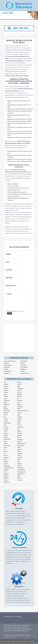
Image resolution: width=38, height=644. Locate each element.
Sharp (19, 447)
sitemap (19, 616)
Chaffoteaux (7, 423)
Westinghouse (21, 472)
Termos (23, 371)
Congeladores (8, 371)
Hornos (22, 363)
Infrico (19, 392)
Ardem (6, 392)
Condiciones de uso (10, 616)
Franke (6, 462)
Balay (5, 403)
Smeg (19, 451)
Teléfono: (9, 270)
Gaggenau (7, 466)
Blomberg (7, 411)
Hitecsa (6, 478)
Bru (5, 417)
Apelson (6, 390)
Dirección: (9, 278)
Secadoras (23, 369)
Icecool (19, 384)
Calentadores (8, 365)
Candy (6, 419)
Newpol (20, 419)
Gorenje (6, 470)
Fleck (5, 460)
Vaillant (20, 466)
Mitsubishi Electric (23, 411)
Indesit (19, 390)
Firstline (6, 458)
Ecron (6, 441)
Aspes (6, 398)
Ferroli (6, 456)
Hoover (6, 480)
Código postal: (11, 286)
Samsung (20, 439)
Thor (19, 462)
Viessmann (21, 468)
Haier (5, 472)
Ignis (19, 386)
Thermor (20, 458)
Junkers (20, 396)
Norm (19, 423)
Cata (5, 425)
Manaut (20, 405)
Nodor (19, 421)
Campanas (7, 367)
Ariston (6, 396)
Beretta (6, 409)
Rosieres (20, 435)
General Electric (9, 468)
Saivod (19, 437)
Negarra (20, 417)
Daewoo (6, 433)
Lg (18, 398)
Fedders (6, 451)
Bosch (6, 415)
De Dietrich (7, 439)
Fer (5, 454)
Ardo (5, 394)
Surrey (19, 456)
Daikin (6, 435)
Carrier (6, 421)
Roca (19, 429)
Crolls (6, 431)
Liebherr (20, 400)
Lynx (19, 403)
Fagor (6, 447)
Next (35, 16)
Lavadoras (23, 365)
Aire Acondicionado (10, 361)
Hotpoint (6, 482)
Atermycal (7, 400)
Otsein (19, 425)
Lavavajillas (24, 367)
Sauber (19, 441)
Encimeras (7, 373)
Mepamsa (20, 407)
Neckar (19, 413)
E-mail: (8, 262)
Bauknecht (7, 405)
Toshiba (20, 464)
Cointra (6, 427)
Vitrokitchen (21, 470)
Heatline (6, 474)
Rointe (19, 431)
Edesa (6, 443)
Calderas (6, 363)
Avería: (9, 294)
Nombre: (8, 254)
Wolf (19, 476)
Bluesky (6, 413)
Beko (5, 407)
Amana (6, 386)
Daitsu (6, 437)
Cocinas (6, 369)
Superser (20, 454)
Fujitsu (6, 464)
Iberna (19, 382)
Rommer (20, 433)
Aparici (6, 388)
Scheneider (21, 445)
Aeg (5, 382)
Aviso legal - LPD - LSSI (10, 637)
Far (5, 449)
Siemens (20, 449)
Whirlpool (20, 474)
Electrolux (7, 445)
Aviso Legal (21, 311)
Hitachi (6, 476)
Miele (19, 409)
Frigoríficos (24, 361)
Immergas (20, 388)
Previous (3, 16)
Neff (19, 415)
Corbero (6, 429)
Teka (19, 460)
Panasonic (20, 427)
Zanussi (20, 480)
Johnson (20, 394)
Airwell (6, 384)
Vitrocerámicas (25, 373)
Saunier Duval (21, 443)
